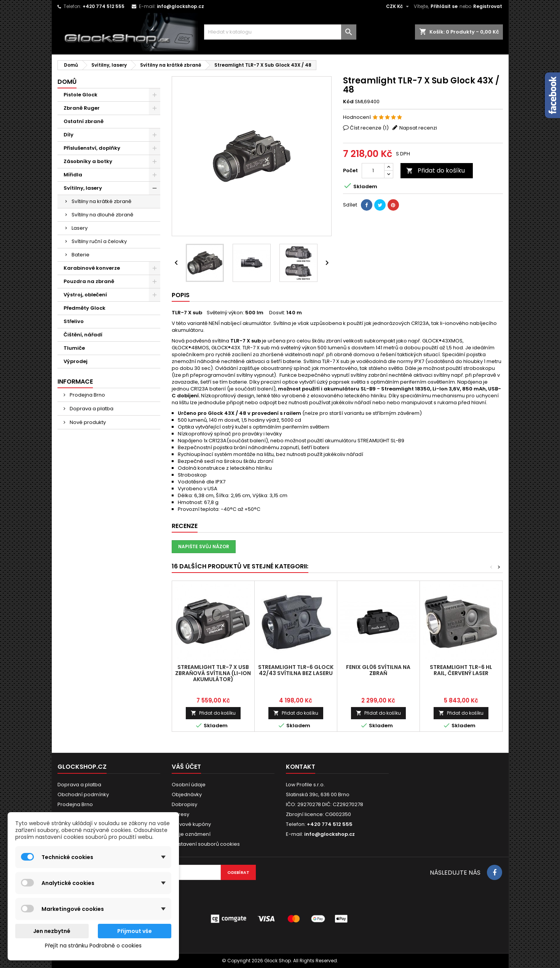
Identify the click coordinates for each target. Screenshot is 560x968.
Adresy (180, 814)
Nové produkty (87, 422)
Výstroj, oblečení (85, 295)
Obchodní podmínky (83, 794)
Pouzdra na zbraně (89, 281)
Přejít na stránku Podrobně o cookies (93, 946)
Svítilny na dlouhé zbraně (102, 215)
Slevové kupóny (191, 824)
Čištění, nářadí (83, 335)
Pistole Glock (81, 95)
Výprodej (76, 361)
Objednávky (187, 794)
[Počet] (373, 171)
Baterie (81, 255)
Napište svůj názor (204, 546)
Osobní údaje (189, 785)
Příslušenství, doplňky (92, 148)
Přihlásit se (444, 6)
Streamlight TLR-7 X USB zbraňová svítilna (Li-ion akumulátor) (213, 673)
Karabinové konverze (92, 268)
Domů (67, 82)
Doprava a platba (91, 409)
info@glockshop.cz (180, 6)
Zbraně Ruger (82, 108)
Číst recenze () (369, 128)
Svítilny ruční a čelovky (99, 241)
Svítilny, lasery (83, 188)
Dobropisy (184, 804)
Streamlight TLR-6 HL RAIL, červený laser (461, 670)
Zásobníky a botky (88, 161)
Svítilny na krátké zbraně (101, 201)
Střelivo (74, 321)
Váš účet (186, 767)
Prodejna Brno (87, 395)
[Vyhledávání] (280, 32)
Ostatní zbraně (84, 121)
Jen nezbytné (52, 931)
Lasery (80, 228)
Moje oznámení (191, 834)
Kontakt (301, 767)
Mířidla (73, 175)
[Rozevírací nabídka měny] (398, 6)
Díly (69, 135)
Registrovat (488, 6)
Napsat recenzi (418, 128)
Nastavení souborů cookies (206, 844)
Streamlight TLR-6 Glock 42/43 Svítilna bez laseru (296, 670)
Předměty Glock (85, 308)
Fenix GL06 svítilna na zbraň (378, 670)
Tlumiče (74, 348)
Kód (348, 102)
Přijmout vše (135, 931)
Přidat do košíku (436, 170)
